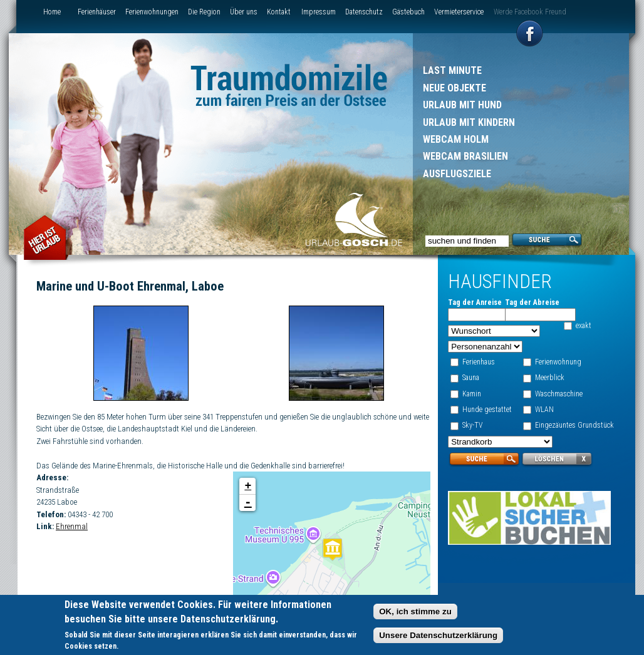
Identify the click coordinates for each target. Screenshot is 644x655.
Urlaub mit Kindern (469, 122)
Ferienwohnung (558, 362)
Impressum (319, 12)
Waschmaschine (558, 394)
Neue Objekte (454, 88)
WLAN (544, 410)
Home (52, 12)
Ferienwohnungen (152, 12)
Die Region (204, 12)
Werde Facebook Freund (530, 12)
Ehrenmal (72, 526)
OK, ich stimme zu (415, 613)
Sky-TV (472, 425)
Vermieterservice (459, 12)
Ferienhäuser (97, 12)
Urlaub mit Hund (462, 105)
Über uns (244, 12)
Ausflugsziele (457, 174)
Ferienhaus (478, 362)
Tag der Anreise (474, 302)
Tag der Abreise (532, 302)
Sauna (470, 378)
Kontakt (279, 12)
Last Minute (452, 70)
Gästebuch (408, 12)
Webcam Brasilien (465, 156)
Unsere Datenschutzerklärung (438, 637)
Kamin (471, 394)
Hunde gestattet (486, 410)
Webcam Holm (456, 139)
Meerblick (549, 378)
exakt (584, 326)
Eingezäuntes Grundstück (574, 425)
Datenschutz (364, 12)
